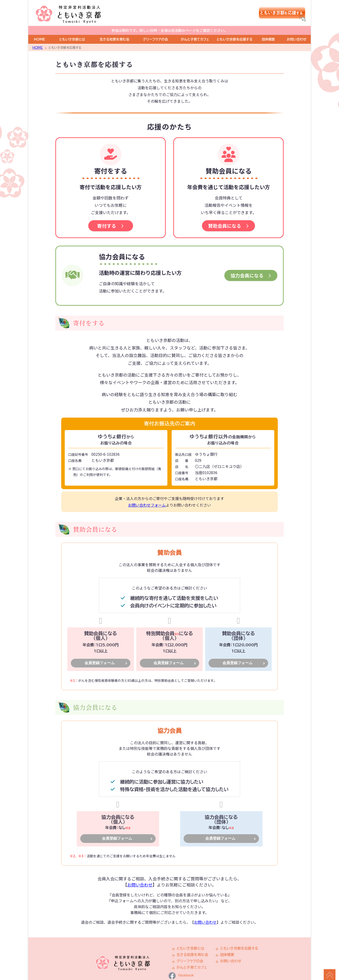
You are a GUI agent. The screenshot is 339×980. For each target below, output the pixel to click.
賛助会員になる (228, 217)
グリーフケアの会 (155, 30)
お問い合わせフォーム (147, 496)
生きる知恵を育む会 (114, 30)
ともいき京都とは (72, 30)
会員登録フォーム (100, 654)
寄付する (111, 217)
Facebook (181, 966)
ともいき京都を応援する (235, 30)
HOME (40, 30)
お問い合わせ (297, 30)
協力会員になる (251, 266)
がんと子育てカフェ (195, 30)
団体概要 (268, 30)
